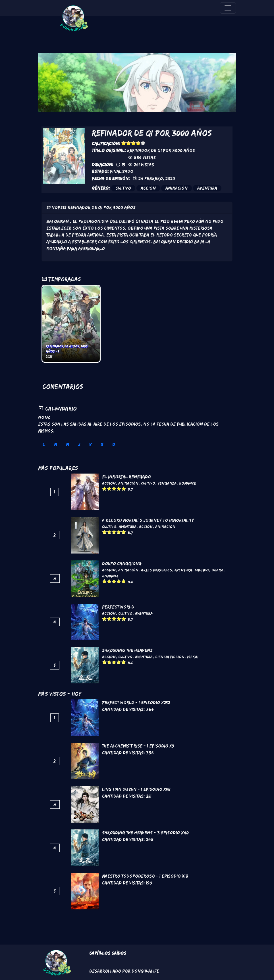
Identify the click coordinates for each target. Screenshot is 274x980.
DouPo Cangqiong (122, 564)
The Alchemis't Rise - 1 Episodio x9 (138, 746)
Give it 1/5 (124, 143)
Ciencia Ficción (170, 657)
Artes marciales (156, 570)
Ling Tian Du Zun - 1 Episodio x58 (136, 789)
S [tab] (102, 444)
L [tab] (44, 444)
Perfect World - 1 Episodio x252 (136, 703)
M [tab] (55, 444)
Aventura (207, 188)
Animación (177, 188)
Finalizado (122, 171)
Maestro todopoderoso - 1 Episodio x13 (145, 876)
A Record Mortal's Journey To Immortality (148, 520)
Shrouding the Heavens (127, 650)
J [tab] (79, 444)
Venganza (167, 483)
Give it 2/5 (129, 143)
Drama (217, 570)
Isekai (193, 657)
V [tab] (90, 444)
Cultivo (123, 188)
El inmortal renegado (126, 477)
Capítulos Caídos (108, 953)
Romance (188, 483)
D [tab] (114, 444)
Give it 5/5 (143, 143)
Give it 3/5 (133, 143)
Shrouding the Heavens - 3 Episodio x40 (145, 833)
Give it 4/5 (138, 143)
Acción (148, 188)
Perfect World (118, 607)
